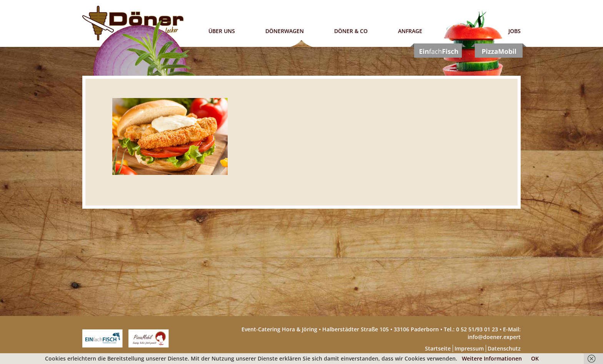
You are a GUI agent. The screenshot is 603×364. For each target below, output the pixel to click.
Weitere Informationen (492, 358)
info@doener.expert (494, 337)
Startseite (438, 348)
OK (535, 358)
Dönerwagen (285, 31)
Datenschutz (504, 348)
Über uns (222, 31)
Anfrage (410, 31)
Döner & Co (351, 31)
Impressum (469, 348)
